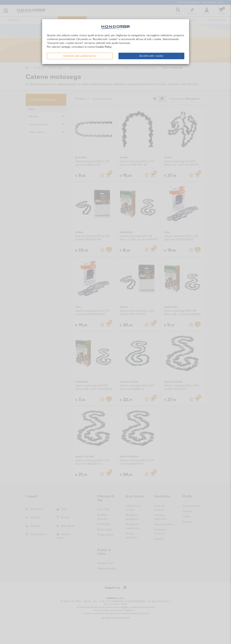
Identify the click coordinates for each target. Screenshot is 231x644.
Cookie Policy (104, 47)
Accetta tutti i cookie (151, 56)
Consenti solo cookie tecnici (80, 56)
